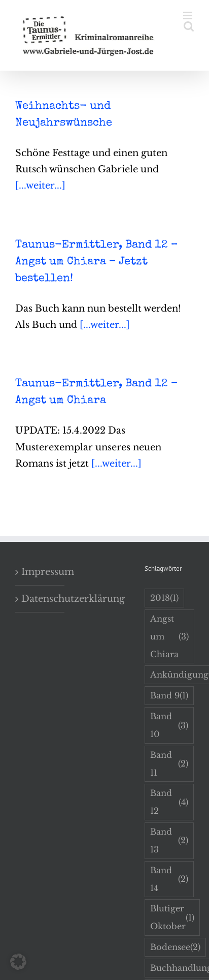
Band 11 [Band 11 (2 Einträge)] (169, 764)
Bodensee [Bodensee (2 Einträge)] (175, 947)
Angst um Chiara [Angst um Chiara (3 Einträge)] (169, 636)
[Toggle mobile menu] (188, 16)
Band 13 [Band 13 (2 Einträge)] (169, 840)
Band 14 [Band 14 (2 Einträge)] (169, 879)
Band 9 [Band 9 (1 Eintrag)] (169, 696)
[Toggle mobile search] (189, 26)
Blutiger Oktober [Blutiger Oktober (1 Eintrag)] (172, 917)
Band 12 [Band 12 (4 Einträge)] (169, 802)
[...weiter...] (40, 186)
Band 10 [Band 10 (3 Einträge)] (169, 725)
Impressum (40, 572)
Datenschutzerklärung (40, 599)
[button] (18, 962)
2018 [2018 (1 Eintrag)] (164, 598)
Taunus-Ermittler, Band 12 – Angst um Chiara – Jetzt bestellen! (96, 262)
